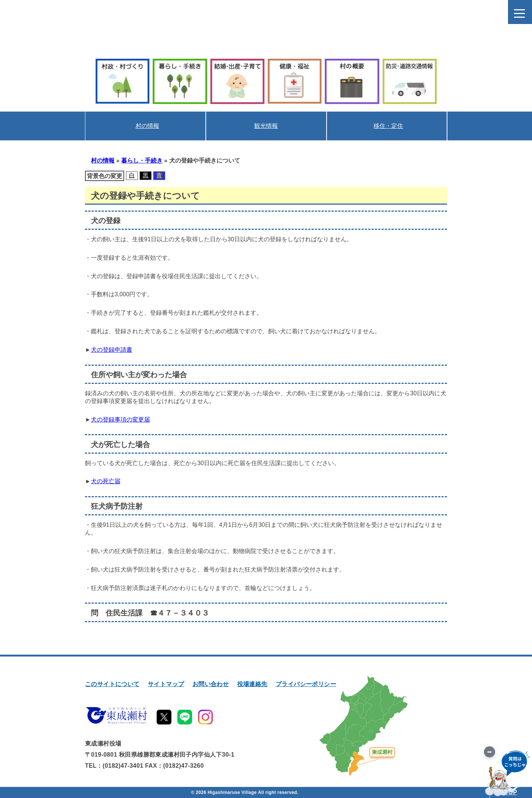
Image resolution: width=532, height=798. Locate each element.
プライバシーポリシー (306, 684)
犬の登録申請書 (112, 350)
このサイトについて (112, 684)
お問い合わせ (211, 684)
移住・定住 (388, 126)
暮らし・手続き (142, 161)
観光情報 (266, 126)
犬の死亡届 (106, 481)
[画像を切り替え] (490, 752)
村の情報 (147, 126)
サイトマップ (166, 684)
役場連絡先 (252, 684)
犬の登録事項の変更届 (120, 420)
